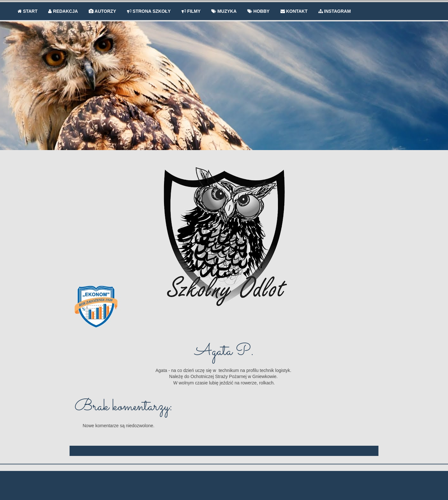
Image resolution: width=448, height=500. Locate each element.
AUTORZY (102, 11)
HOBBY (258, 11)
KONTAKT (294, 11)
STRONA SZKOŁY (149, 11)
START (28, 11)
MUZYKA (224, 11)
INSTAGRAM (335, 11)
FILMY (191, 11)
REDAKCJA (63, 11)
